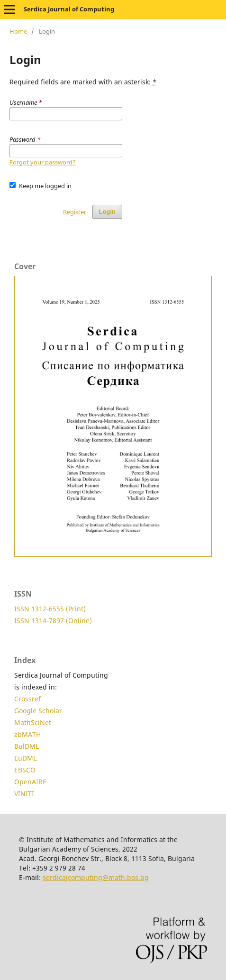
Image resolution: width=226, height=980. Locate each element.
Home (18, 31)
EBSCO (25, 770)
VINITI (24, 794)
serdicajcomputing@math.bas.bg (96, 877)
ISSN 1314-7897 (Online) (53, 621)
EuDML (25, 758)
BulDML (27, 746)
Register (75, 212)
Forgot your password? (43, 162)
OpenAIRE (30, 782)
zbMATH (27, 734)
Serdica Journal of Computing (69, 9)
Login (107, 212)
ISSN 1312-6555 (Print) (50, 609)
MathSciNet (33, 722)
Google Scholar (38, 711)
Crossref (27, 699)
